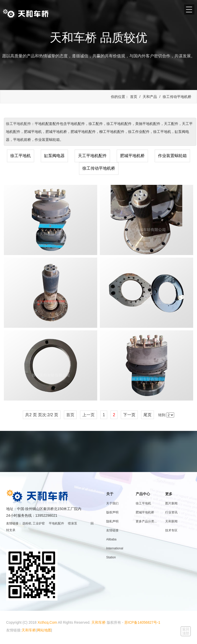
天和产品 (150, 97)
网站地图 (44, 630)
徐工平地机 (21, 156)
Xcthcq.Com (47, 622)
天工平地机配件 (92, 156)
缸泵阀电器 (54, 156)
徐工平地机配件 (18, 124)
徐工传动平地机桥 (177, 97)
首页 (134, 97)
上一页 (88, 415)
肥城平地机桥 (132, 156)
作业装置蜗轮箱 (172, 156)
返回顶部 (186, 631)
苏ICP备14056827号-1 (142, 622)
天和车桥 (98, 622)
